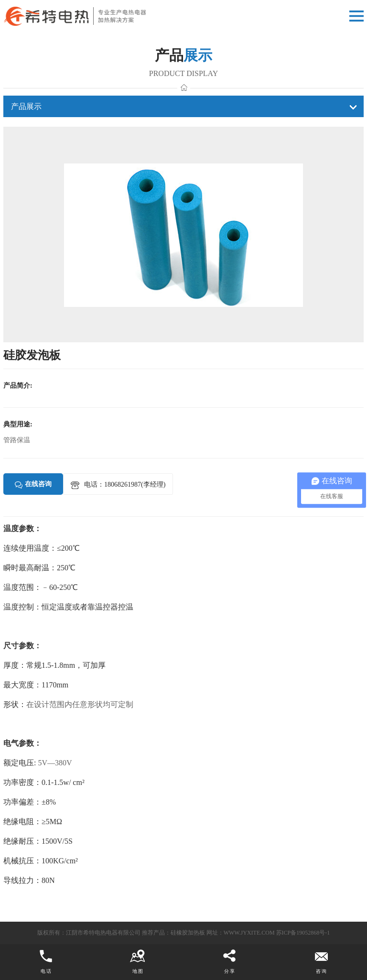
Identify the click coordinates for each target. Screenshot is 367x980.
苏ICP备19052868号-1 (303, 933)
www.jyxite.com (249, 933)
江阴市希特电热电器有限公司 (103, 933)
